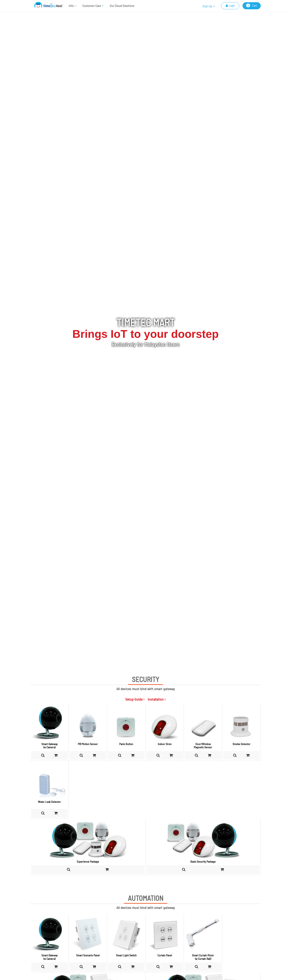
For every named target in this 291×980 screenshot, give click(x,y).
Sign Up (209, 6)
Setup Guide (135, 699)
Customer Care (93, 6)
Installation (157, 699)
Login (230, 5)
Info (73, 6)
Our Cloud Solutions (122, 6)
